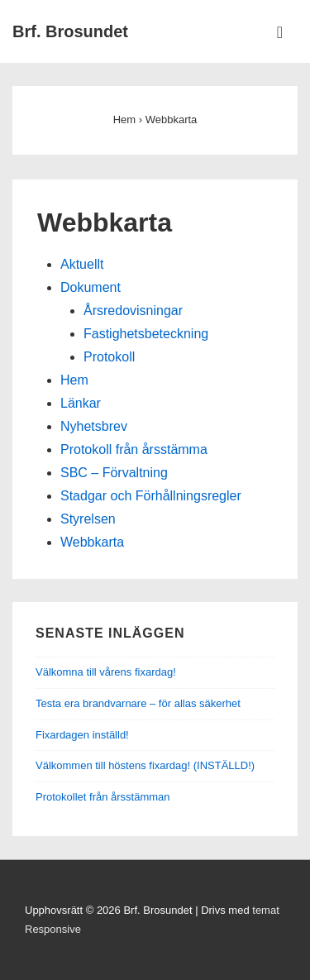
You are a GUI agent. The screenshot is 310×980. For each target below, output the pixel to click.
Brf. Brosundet (70, 31)
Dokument (91, 287)
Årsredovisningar (133, 311)
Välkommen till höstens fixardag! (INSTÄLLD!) (145, 765)
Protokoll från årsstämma (134, 449)
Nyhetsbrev (94, 426)
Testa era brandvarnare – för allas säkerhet (138, 703)
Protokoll (109, 357)
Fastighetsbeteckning (146, 334)
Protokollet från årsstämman (103, 797)
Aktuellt (82, 264)
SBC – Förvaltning (114, 473)
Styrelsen (88, 519)
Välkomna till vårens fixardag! (106, 672)
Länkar (81, 403)
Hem (74, 380)
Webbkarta (92, 542)
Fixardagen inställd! (82, 735)
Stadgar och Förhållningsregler (151, 496)
